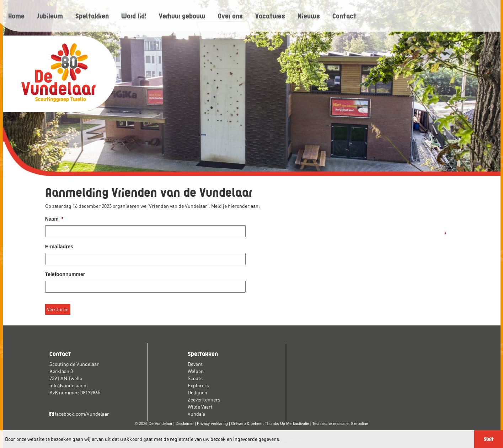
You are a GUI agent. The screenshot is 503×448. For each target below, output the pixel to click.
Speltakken (92, 16)
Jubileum (50, 16)
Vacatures (270, 16)
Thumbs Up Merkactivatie (287, 423)
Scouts (195, 378)
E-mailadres (59, 247)
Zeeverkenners (204, 400)
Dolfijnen (197, 393)
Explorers (198, 385)
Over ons (230, 16)
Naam (54, 219)
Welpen (196, 371)
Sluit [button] (489, 439)
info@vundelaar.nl (69, 385)
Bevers (195, 364)
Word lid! (134, 16)
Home (16, 16)
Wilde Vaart (200, 407)
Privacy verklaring (212, 423)
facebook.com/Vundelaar (79, 414)
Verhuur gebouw (182, 16)
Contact (344, 16)
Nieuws (309, 16)
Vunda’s (196, 414)
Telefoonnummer (65, 274)
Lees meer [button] (294, 439)
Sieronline (360, 423)
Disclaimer (185, 423)
